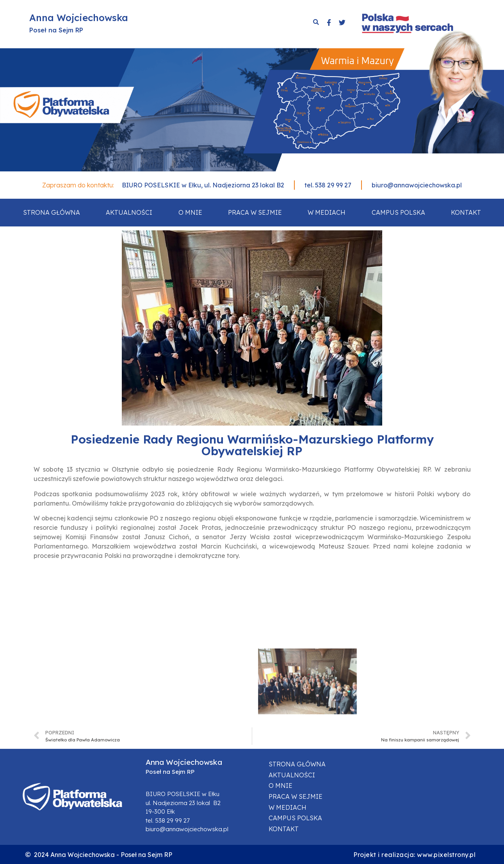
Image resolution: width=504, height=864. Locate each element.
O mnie (190, 212)
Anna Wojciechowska (79, 18)
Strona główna (52, 212)
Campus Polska (398, 212)
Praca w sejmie (255, 212)
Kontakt (466, 212)
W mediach (327, 212)
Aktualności (129, 212)
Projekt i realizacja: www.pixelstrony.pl (414, 855)
